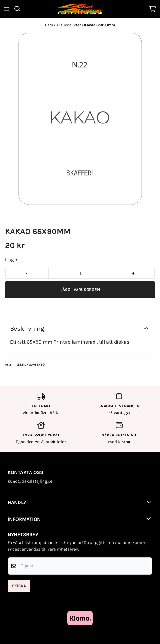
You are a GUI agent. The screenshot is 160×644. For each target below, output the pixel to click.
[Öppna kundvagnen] (152, 9)
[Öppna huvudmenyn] (7, 9)
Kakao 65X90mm (100, 25)
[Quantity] (80, 273)
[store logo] (80, 9)
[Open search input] (17, 9)
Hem (49, 25)
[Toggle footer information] (150, 502)
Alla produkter (69, 25)
